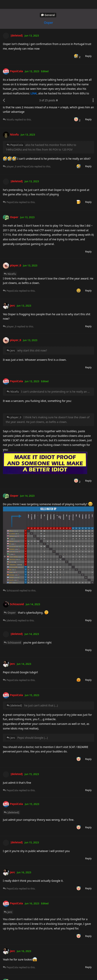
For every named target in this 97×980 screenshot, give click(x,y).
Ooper (12, 517)
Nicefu (12, 178)
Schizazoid (14, 547)
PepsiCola (17, 49)
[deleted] (16, 609)
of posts (48, 4)
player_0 (16, 321)
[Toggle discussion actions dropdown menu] (93, 4)
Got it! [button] (78, 972)
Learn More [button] (48, 974)
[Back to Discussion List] (4, 4)
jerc (13, 255)
